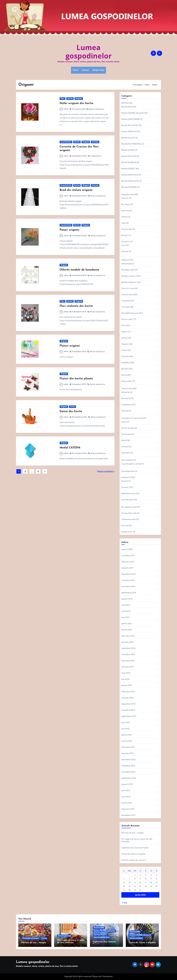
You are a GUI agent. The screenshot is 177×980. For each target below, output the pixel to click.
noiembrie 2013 (128, 710)
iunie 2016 (126, 611)
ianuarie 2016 (127, 642)
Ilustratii (125, 356)
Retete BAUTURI (129, 156)
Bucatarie (126, 398)
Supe (124, 223)
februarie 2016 (128, 636)
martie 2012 (127, 803)
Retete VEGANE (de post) (132, 113)
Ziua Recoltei (127, 500)
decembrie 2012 (128, 760)
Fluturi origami (70, 346)
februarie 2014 (128, 692)
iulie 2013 (126, 722)
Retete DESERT (128, 169)
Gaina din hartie (71, 411)
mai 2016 (125, 617)
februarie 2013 (128, 747)
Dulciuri (125, 198)
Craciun (95, 142)
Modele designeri (129, 282)
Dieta (124, 422)
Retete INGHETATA (130, 175)
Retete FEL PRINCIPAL (131, 144)
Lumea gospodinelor (89, 52)
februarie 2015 (128, 661)
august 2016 (127, 599)
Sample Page (98, 70)
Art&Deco (126, 363)
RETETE (125, 103)
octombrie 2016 (128, 586)
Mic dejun (126, 204)
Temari (124, 350)
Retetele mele (128, 195)
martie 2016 (127, 630)
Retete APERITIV (129, 132)
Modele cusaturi (128, 276)
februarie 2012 (128, 809)
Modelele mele (128, 270)
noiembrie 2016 (128, 580)
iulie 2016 (126, 605)
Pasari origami (69, 230)
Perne (124, 375)
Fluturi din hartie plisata (76, 379)
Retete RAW (127, 107)
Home (75, 70)
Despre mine (127, 532)
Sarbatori (125, 477)
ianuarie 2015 (127, 667)
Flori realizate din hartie (76, 306)
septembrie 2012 (129, 778)
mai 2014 (125, 679)
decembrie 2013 (128, 704)
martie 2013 (127, 741)
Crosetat (125, 301)
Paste (72, 407)
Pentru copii (127, 319)
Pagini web (126, 381)
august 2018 (127, 549)
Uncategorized (128, 471)
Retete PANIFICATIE (130, 181)
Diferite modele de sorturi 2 (134, 860)
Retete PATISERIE (129, 187)
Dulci (124, 245)
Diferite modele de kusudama (79, 270)
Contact (85, 70)
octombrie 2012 (128, 772)
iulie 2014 (126, 673)
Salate (124, 217)
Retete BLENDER (129, 162)
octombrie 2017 (128, 556)
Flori (62, 99)
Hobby (124, 260)
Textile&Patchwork (130, 313)
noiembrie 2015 (128, 654)
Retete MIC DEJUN (130, 125)
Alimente (125, 392)
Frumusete (126, 434)
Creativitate (66, 142)
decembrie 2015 (128, 648)
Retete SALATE (128, 138)
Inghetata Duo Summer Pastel (135, 848)
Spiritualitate (127, 460)
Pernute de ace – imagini (133, 833)
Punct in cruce (128, 288)
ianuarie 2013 (127, 753)
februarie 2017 (128, 562)
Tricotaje (125, 307)
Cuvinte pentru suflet (131, 464)
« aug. (125, 903)
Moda (124, 440)
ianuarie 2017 (127, 568)
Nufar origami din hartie (76, 103)
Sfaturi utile (127, 389)
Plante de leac (128, 428)
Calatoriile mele (128, 519)
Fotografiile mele (129, 513)
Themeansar (107, 976)
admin (64, 109)
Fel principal (127, 229)
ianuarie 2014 (127, 698)
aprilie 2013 (126, 735)
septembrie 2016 (129, 593)
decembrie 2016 (128, 574)
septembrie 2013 (129, 716)
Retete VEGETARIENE (131, 119)
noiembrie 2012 (128, 766)
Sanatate (126, 453)
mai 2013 (125, 729)
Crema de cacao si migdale (133, 854)
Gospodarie (126, 405)
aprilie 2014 (126, 685)
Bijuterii (125, 369)
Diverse (125, 251)
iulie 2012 (126, 790)
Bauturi (125, 235)
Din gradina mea (129, 507)
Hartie (70, 99)
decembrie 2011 (128, 815)
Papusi (124, 332)
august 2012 (127, 784)
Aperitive (125, 211)
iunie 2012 (126, 797)
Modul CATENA (70, 448)
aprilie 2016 (126, 624)
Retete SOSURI (128, 150)
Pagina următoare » (106, 471)
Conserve (126, 242)
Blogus (96, 976)
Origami (79, 99)
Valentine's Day (128, 493)
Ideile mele (126, 264)
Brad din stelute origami (76, 190)
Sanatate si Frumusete (132, 418)
